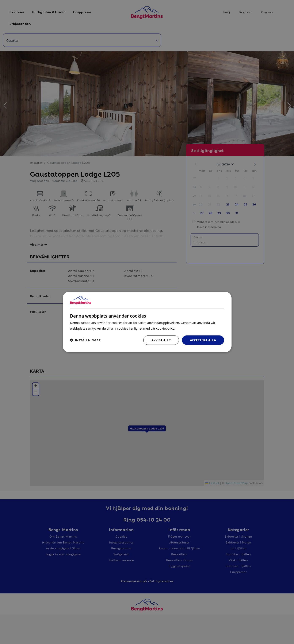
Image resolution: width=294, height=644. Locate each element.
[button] (85, 340)
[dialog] (147, 322)
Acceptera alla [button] (203, 340)
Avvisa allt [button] (161, 340)
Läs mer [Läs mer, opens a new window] (182, 328)
